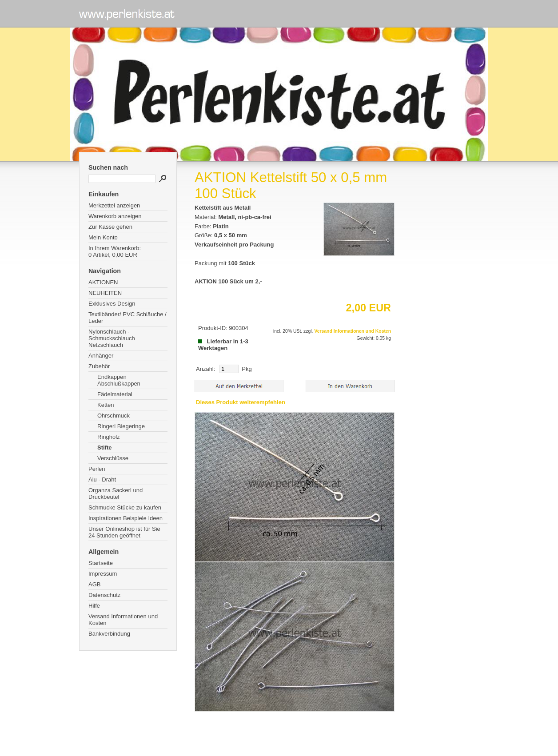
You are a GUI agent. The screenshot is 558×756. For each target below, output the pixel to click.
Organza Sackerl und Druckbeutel (116, 493)
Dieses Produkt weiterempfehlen (241, 402)
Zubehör (99, 366)
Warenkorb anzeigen (115, 216)
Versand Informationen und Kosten (123, 620)
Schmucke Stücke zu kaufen (125, 507)
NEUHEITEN (105, 293)
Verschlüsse (113, 458)
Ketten (106, 405)
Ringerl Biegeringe (121, 426)
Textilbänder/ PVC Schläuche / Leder (128, 318)
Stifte (105, 448)
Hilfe (94, 606)
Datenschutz (104, 595)
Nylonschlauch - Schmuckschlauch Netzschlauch (112, 338)
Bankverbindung (109, 634)
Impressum (103, 574)
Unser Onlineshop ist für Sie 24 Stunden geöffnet (124, 532)
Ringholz (109, 437)
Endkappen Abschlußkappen (119, 380)
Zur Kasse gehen (110, 227)
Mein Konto (103, 237)
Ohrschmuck (114, 416)
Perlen (97, 469)
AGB (94, 584)
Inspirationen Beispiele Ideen (126, 518)
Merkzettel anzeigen (114, 205)
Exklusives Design (112, 304)
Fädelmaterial (115, 394)
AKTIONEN (103, 282)
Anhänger (101, 356)
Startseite (101, 563)
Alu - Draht (102, 479)
